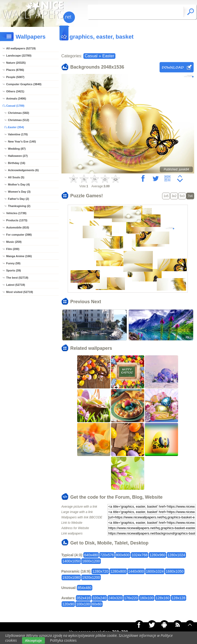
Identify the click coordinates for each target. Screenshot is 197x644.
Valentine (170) (18, 134)
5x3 (182, 196)
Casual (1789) (15, 106)
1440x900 (136, 571)
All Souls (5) (16, 177)
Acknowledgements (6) (23, 170)
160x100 (147, 598)
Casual (91, 56)
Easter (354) (16, 127)
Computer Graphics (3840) (24, 84)
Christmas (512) (19, 120)
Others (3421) (15, 91)
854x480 (85, 588)
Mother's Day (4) (19, 184)
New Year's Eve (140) (22, 141)
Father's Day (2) (18, 199)
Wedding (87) (17, 149)
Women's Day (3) (19, 192)
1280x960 (157, 555)
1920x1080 (71, 577)
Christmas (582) (19, 113)
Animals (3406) (16, 99)
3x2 (174, 196)
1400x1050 (71, 561)
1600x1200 (91, 561)
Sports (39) (13, 270)
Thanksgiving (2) (19, 206)
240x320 (115, 598)
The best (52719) (17, 278)
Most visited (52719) (20, 292)
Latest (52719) (16, 285)
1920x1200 (91, 577)
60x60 (97, 604)
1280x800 (118, 571)
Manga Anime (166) (19, 256)
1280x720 (100, 571)
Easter (108, 56)
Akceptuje (33, 640)
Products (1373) (17, 220)
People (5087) (15, 77)
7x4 (190, 196)
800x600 (123, 555)
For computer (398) (19, 235)
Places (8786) (15, 70)
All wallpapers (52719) (21, 48)
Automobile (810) (18, 227)
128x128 (179, 598)
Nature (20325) (16, 63)
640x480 (91, 555)
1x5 (166, 196)
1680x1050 (175, 571)
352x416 (84, 598)
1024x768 (140, 555)
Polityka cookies (63, 640)
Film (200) (13, 249)
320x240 (99, 598)
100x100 (83, 604)
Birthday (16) (17, 163)
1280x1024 (176, 555)
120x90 (68, 604)
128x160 (163, 598)
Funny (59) (13, 263)
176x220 (131, 598)
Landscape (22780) (19, 56)
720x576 (107, 555)
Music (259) (14, 242)
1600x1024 (155, 571)
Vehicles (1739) (16, 213)
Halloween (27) (18, 156)
